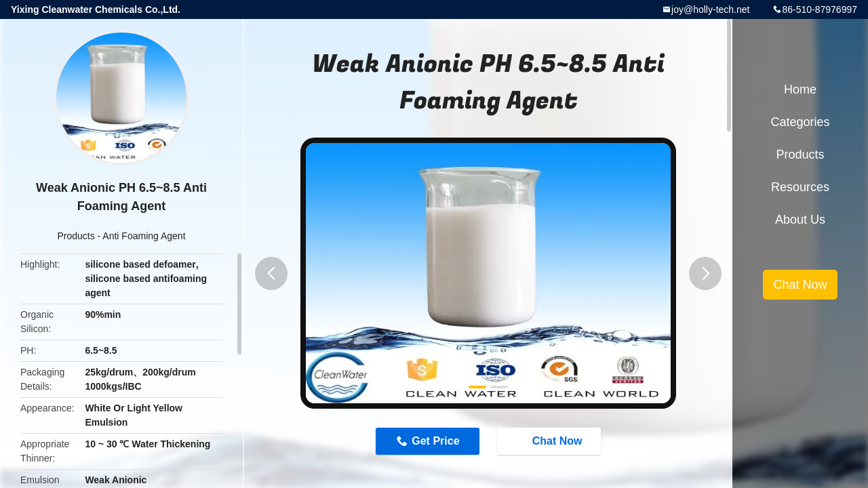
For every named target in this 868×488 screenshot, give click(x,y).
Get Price (435, 441)
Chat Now (551, 441)
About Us (800, 220)
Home (800, 89)
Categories (800, 122)
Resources (800, 187)
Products (76, 236)
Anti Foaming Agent (144, 236)
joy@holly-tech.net (710, 9)
